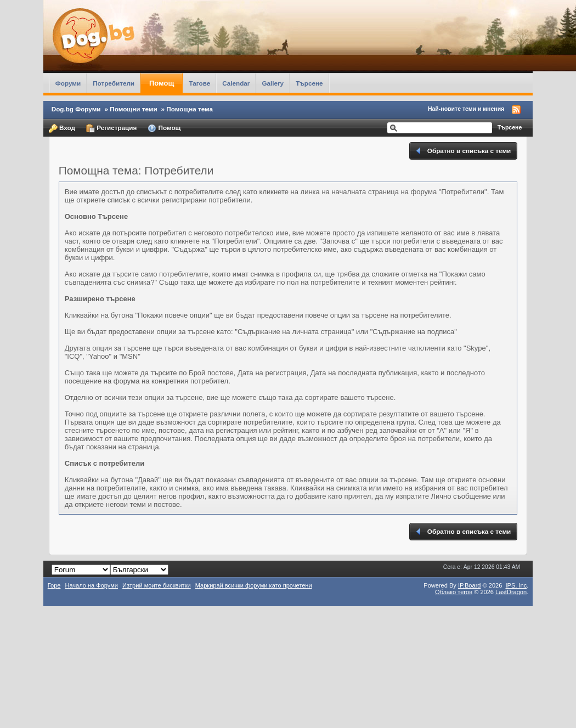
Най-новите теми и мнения (466, 109)
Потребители (114, 83)
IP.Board (470, 585)
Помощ (162, 83)
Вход (62, 128)
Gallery (273, 83)
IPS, (516, 585)
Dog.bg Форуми (76, 109)
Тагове (199, 83)
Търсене (309, 83)
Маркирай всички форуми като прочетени (254, 585)
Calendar (236, 83)
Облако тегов (454, 592)
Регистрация (111, 128)
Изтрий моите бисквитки (157, 585)
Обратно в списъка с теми (463, 151)
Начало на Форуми (91, 585)
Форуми (68, 83)
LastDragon (511, 592)
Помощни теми (133, 109)
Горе (54, 585)
